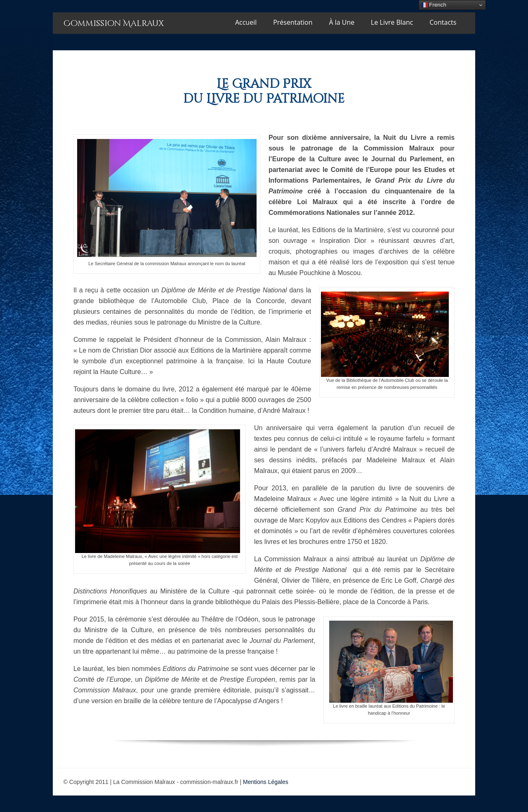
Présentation (293, 22)
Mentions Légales (266, 782)
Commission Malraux (114, 23)
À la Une (342, 22)
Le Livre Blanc (392, 22)
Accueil (246, 22)
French (434, 5)
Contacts (443, 22)
